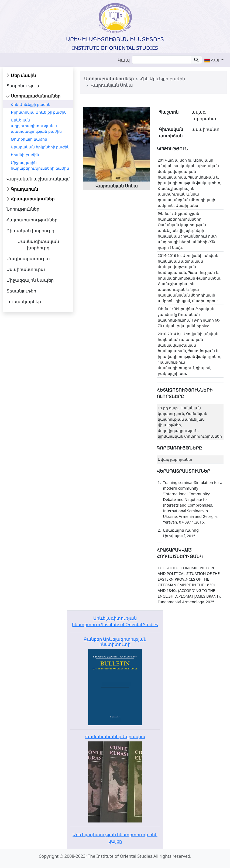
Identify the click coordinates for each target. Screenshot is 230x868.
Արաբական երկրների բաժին (40, 147)
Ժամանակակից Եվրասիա (115, 737)
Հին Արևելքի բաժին (31, 104)
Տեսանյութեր (21, 291)
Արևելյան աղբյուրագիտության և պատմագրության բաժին (36, 126)
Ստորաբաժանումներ (36, 96)
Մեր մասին (23, 75)
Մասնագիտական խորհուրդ (38, 245)
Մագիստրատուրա (28, 259)
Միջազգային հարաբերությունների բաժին (40, 165)
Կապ (124, 60)
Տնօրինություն (23, 86)
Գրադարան (24, 189)
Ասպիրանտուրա (26, 269)
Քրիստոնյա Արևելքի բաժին (39, 112)
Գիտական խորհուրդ (30, 231)
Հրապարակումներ (33, 199)
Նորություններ (23, 209)
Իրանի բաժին (25, 155)
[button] (214, 60)
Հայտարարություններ (32, 220)
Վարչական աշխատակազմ (38, 179)
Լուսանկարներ (24, 302)
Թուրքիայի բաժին (29, 139)
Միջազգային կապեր (30, 280)
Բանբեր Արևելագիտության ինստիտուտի (115, 642)
